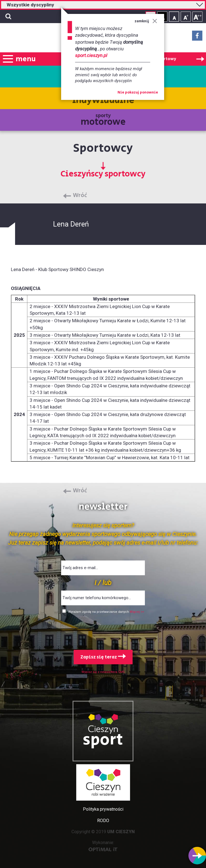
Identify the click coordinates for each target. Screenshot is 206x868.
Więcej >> (137, 612)
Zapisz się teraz (103, 657)
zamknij (146, 21)
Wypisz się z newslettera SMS (103, 672)
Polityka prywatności (103, 809)
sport (103, 740)
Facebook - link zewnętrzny (197, 37)
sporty (103, 120)
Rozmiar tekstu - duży (197, 17)
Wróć (80, 196)
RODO (103, 821)
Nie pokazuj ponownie (138, 93)
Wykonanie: (103, 846)
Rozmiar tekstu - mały (174, 17)
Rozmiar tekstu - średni (186, 17)
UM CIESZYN (121, 832)
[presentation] (103, 631)
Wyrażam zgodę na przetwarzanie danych (99, 612)
